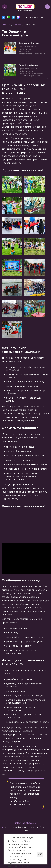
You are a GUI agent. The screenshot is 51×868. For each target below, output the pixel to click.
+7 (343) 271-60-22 (34, 18)
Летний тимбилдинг (29, 65)
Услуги (17, 25)
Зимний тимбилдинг (29, 43)
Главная (6, 25)
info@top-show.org (26, 823)
